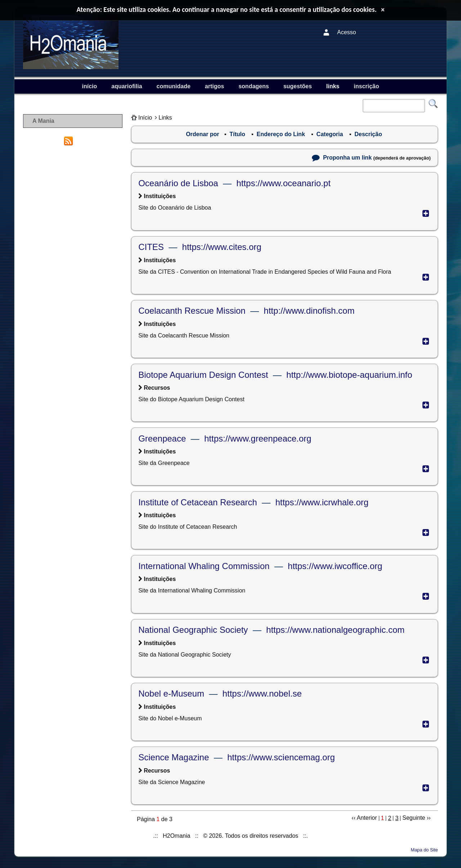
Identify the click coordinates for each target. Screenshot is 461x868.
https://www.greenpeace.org (258, 439)
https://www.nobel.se (262, 693)
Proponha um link (347, 158)
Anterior (367, 818)
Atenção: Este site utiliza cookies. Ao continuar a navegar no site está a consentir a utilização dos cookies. (227, 10)
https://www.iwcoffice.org (335, 566)
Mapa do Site (424, 850)
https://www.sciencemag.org (281, 757)
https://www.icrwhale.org (322, 502)
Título (237, 134)
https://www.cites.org (222, 247)
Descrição (368, 134)
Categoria (330, 134)
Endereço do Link (281, 134)
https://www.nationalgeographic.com (335, 630)
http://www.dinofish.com (309, 311)
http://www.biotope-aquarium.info (349, 375)
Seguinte (414, 818)
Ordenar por (202, 134)
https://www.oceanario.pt (283, 183)
